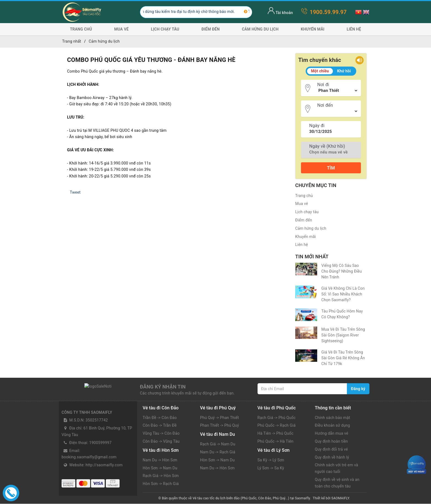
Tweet (75, 192)
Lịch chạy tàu (165, 29)
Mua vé (122, 29)
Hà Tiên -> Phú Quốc (276, 434)
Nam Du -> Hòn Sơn (160, 460)
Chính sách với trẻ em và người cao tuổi (336, 469)
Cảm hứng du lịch (260, 29)
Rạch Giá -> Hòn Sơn (161, 476)
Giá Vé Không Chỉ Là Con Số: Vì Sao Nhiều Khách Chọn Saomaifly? (343, 294)
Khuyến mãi (313, 29)
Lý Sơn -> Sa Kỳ (271, 468)
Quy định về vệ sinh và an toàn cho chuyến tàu (337, 483)
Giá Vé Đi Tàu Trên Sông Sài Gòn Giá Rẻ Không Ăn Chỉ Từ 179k (343, 358)
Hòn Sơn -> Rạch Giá (161, 484)
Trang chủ (81, 29)
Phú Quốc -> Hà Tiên (276, 442)
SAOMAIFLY (340, 498)
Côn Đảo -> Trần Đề (160, 426)
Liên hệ (354, 29)
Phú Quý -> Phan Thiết (220, 418)
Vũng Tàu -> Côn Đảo (161, 434)
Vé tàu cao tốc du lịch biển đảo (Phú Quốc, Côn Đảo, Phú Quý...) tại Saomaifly (251, 498)
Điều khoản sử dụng (332, 426)
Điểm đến (211, 29)
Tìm (331, 168)
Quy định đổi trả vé (331, 450)
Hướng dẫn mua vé (331, 434)
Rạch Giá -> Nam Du (218, 444)
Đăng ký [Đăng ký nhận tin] (358, 389)
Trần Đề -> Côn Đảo (160, 418)
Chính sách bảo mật (332, 418)
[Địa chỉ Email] (302, 389)
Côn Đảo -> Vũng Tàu (161, 442)
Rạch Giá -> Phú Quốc (277, 418)
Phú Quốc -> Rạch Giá (277, 426)
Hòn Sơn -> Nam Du (160, 468)
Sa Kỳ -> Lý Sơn (271, 460)
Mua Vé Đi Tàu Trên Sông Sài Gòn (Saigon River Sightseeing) (343, 335)
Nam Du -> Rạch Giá (218, 452)
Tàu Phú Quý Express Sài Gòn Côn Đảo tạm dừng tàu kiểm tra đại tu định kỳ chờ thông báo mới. (155, 12)
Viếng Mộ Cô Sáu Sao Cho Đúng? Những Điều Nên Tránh (342, 271)
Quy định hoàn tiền (331, 442)
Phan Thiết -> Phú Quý (220, 426)
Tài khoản (280, 13)
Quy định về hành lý (332, 458)
